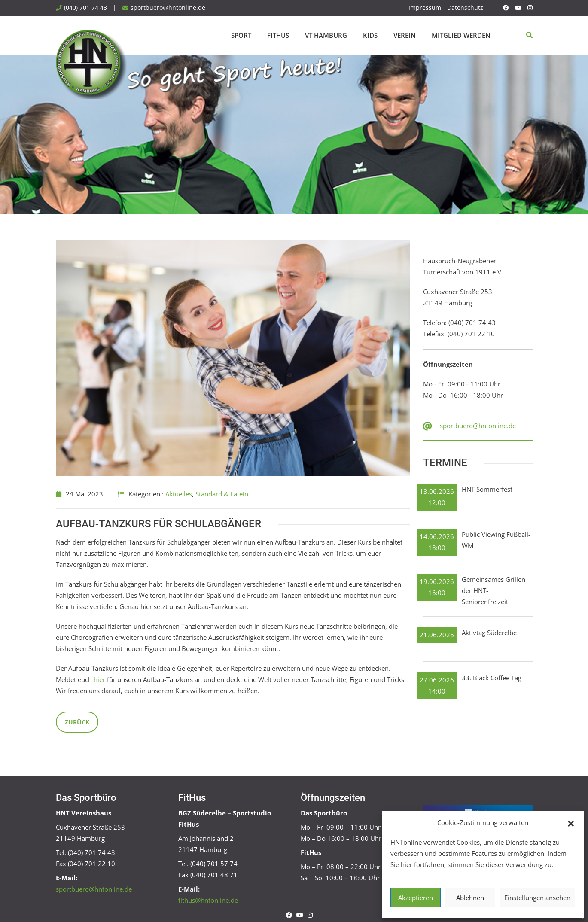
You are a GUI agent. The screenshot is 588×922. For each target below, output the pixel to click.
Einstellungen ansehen (537, 898)
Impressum (425, 8)
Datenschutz (465, 8)
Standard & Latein (222, 494)
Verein (405, 35)
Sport (241, 35)
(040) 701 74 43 (85, 8)
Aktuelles (179, 494)
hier (99, 679)
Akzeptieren (416, 898)
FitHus (278, 35)
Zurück (77, 722)
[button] (571, 823)
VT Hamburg (326, 35)
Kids (370, 35)
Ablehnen (470, 898)
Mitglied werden (461, 35)
